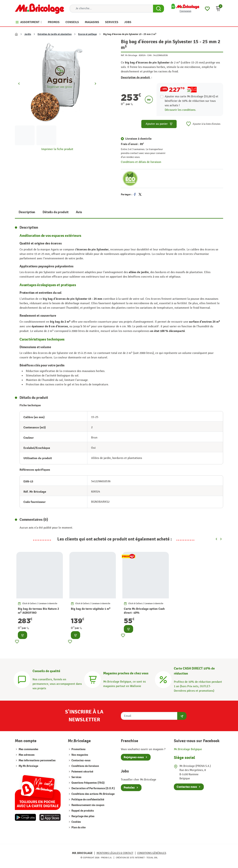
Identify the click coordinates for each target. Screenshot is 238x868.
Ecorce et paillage (87, 34)
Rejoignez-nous (134, 757)
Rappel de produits (82, 811)
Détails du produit (56, 212)
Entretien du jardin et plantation (55, 34)
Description (27, 212)
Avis (79, 212)
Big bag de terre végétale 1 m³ (91, 609)
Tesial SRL (152, 858)
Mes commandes (28, 749)
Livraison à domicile (138, 139)
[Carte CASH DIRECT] (163, 679)
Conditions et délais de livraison (141, 162)
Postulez (129, 788)
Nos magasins (79, 755)
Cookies (76, 822)
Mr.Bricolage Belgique (188, 749)
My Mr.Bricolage (28, 766)
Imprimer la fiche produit (57, 149)
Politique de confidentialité (87, 800)
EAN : (150, 55)
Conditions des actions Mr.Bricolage (93, 794)
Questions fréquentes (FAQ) (88, 783)
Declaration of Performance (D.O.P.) (93, 788)
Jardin (28, 34)
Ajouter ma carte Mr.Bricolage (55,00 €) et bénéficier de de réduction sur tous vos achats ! (192, 101)
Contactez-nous (81, 760)
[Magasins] (93, 679)
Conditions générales (152, 853)
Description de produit (136, 77)
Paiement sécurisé (82, 772)
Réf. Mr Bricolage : (130, 55)
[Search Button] (159, 9)
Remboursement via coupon (88, 805)
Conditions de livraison (85, 766)
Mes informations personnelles (37, 760)
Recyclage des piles (83, 816)
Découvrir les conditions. (180, 110)
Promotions (78, 749)
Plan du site (78, 828)
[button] (218, 9)
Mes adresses (27, 755)
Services (76, 777)
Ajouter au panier (159, 124)
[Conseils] (22, 679)
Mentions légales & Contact (115, 853)
